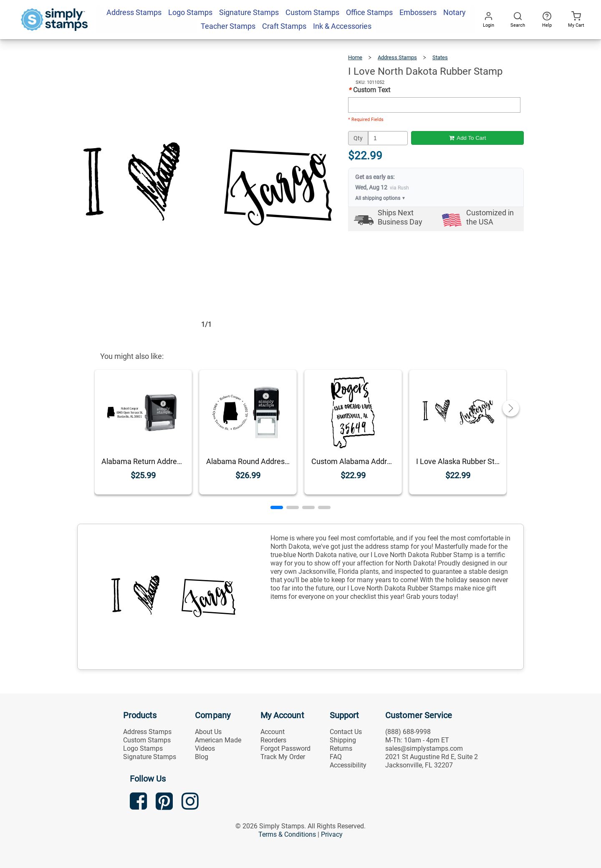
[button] (277, 507)
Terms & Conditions (287, 834)
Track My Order (283, 757)
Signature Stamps (150, 757)
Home (355, 57)
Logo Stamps (143, 748)
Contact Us (346, 732)
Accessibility (348, 765)
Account (273, 732)
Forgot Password (285, 748)
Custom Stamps (147, 740)
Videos (205, 748)
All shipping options (380, 198)
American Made (218, 740)
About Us (208, 732)
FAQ (336, 757)
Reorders (273, 740)
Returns (341, 748)
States (440, 57)
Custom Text (369, 90)
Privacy (332, 834)
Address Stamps (397, 57)
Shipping (343, 740)
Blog (202, 757)
